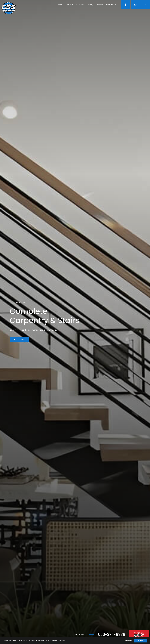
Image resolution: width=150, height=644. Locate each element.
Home (60, 5)
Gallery (90, 5)
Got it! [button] (141, 641)
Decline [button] (128, 641)
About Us (69, 5)
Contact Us (111, 5)
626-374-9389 (112, 634)
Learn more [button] (62, 641)
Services (80, 5)
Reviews (100, 5)
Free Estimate (19, 339)
